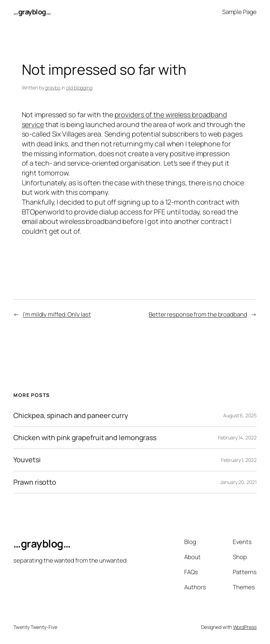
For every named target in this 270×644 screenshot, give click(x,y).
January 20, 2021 (238, 482)
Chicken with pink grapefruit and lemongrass (85, 438)
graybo (53, 88)
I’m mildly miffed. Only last (57, 314)
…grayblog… (32, 12)
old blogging (79, 88)
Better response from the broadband (198, 314)
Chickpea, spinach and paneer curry (71, 416)
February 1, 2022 (239, 460)
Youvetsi (27, 460)
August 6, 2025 (240, 415)
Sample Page (239, 12)
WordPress (245, 627)
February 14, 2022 (237, 437)
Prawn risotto (35, 482)
